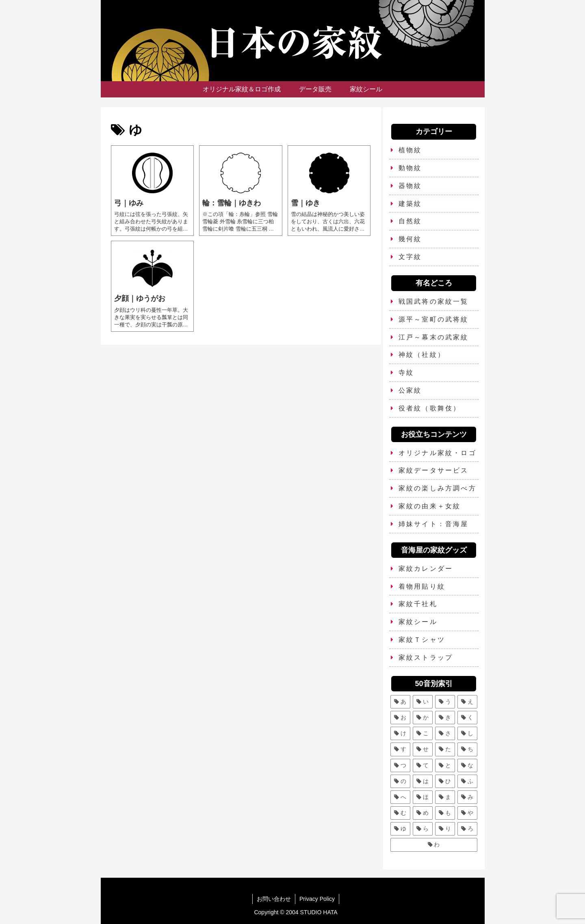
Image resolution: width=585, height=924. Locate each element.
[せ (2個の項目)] (423, 749)
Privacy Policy (317, 899)
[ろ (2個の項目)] (467, 829)
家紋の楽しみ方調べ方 (438, 488)
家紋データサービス (434, 470)
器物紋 (410, 186)
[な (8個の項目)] (467, 765)
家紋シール (418, 622)
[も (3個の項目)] (445, 813)
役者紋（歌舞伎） (430, 408)
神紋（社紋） (422, 355)
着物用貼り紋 (422, 586)
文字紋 (410, 257)
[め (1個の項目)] (423, 813)
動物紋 (410, 168)
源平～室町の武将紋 (434, 319)
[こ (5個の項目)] (423, 733)
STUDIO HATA (319, 912)
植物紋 (410, 150)
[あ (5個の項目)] (400, 702)
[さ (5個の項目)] (445, 733)
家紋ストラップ (426, 657)
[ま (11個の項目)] (445, 797)
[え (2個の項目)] (467, 702)
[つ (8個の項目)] (400, 765)
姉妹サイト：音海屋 (434, 524)
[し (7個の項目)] (467, 733)
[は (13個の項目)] (423, 781)
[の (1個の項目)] (400, 781)
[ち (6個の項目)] (467, 749)
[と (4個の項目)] (445, 765)
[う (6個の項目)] (445, 702)
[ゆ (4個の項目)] (400, 829)
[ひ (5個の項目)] (445, 781)
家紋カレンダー (426, 569)
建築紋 (410, 204)
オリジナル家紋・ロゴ (438, 453)
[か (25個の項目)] (423, 718)
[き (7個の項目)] (445, 718)
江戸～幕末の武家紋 (434, 337)
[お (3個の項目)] (400, 718)
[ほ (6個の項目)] (423, 797)
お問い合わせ (274, 899)
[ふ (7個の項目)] (467, 781)
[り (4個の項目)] (445, 829)
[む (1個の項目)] (400, 813)
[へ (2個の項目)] (400, 797)
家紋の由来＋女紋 (430, 506)
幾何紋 (410, 239)
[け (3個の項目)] (400, 733)
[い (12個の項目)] (423, 702)
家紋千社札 (418, 604)
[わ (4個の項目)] (434, 845)
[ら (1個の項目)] (423, 829)
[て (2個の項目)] (423, 765)
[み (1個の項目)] (467, 797)
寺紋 (406, 372)
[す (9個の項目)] (400, 749)
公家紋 (410, 390)
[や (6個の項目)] (467, 813)
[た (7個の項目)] (445, 749)
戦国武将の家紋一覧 (434, 301)
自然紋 (410, 221)
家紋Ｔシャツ (422, 640)
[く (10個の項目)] (467, 718)
